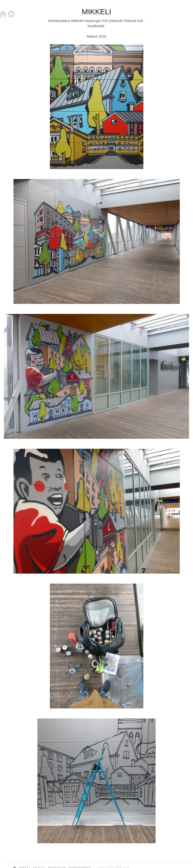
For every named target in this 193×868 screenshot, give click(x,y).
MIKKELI (96, 12)
